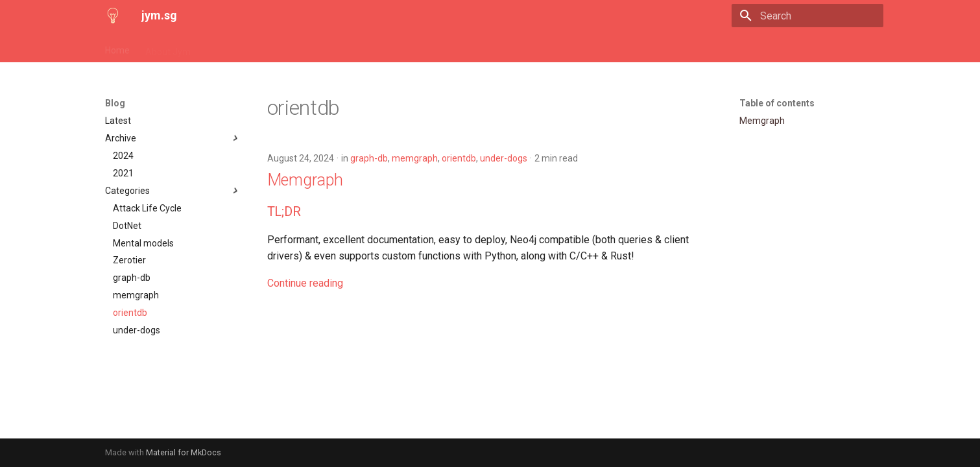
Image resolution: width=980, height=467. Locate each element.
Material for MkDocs (184, 452)
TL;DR (284, 211)
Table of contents (777, 103)
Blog (215, 47)
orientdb (459, 158)
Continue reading (305, 283)
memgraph (415, 158)
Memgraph (305, 180)
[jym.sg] (113, 16)
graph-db (369, 158)
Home (117, 47)
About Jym (168, 47)
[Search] (807, 16)
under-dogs (504, 158)
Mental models (270, 47)
